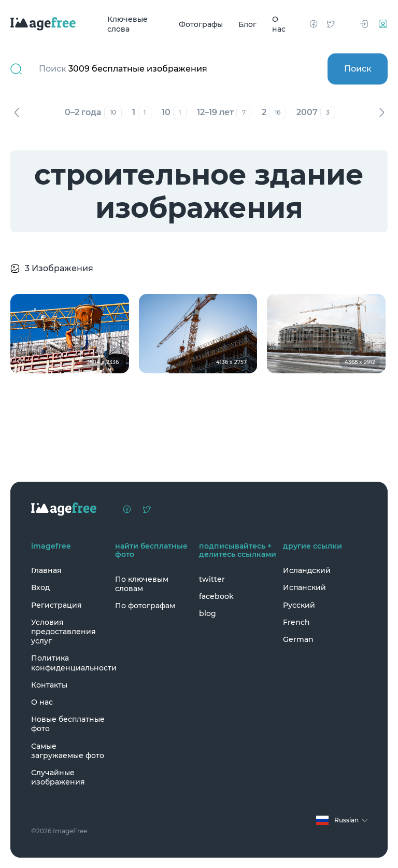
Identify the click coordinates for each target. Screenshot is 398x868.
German (298, 639)
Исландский (307, 570)
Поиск (358, 69)
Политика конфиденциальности (70, 663)
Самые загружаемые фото (68, 751)
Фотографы (201, 24)
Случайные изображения (58, 777)
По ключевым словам (142, 584)
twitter (212, 579)
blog (208, 613)
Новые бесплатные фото (68, 724)
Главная (46, 570)
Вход (40, 587)
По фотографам (145, 606)
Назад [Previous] (17, 113)
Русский (299, 605)
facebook (216, 596)
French (296, 622)
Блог (247, 24)
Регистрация (56, 605)
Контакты (49, 685)
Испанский (304, 587)
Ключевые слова (127, 24)
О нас (279, 24)
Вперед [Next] (381, 113)
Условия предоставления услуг (63, 632)
